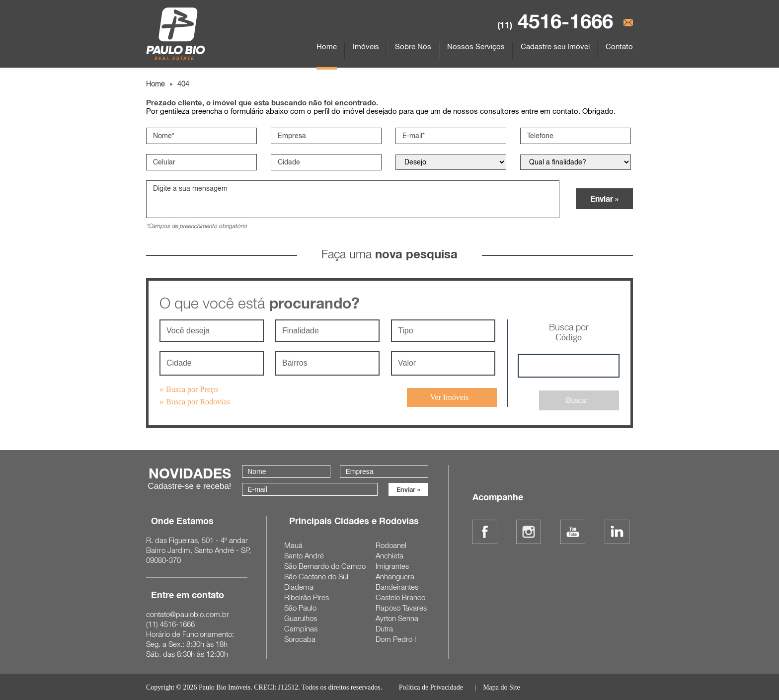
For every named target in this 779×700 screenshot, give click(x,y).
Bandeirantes (397, 586)
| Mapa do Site (497, 686)
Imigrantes (392, 565)
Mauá (293, 544)
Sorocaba (300, 638)
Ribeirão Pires (307, 596)
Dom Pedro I (396, 638)
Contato (619, 46)
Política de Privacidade (431, 686)
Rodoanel (391, 544)
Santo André (304, 554)
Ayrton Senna (397, 617)
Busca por (569, 334)
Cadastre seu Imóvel (555, 46)
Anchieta (389, 554)
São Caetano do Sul (316, 575)
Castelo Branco (400, 596)
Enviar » (604, 200)
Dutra (384, 627)
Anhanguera (395, 575)
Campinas (301, 627)
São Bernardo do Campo (325, 565)
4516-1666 (555, 21)
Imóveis (366, 46)
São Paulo (300, 607)
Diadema (299, 586)
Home (327, 46)
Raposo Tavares (401, 607)
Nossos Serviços (476, 46)
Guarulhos (301, 617)
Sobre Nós (413, 46)
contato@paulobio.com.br (188, 613)
